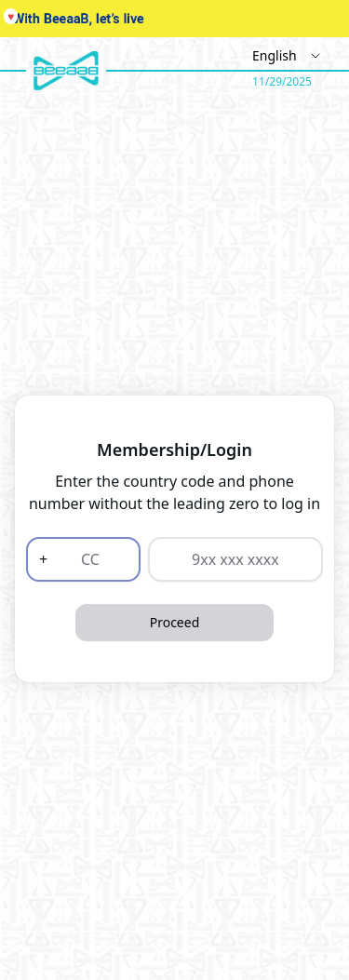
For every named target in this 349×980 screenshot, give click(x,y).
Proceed (175, 622)
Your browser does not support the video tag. (174, 19)
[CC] (87, 559)
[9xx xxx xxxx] (235, 559)
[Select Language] (282, 56)
